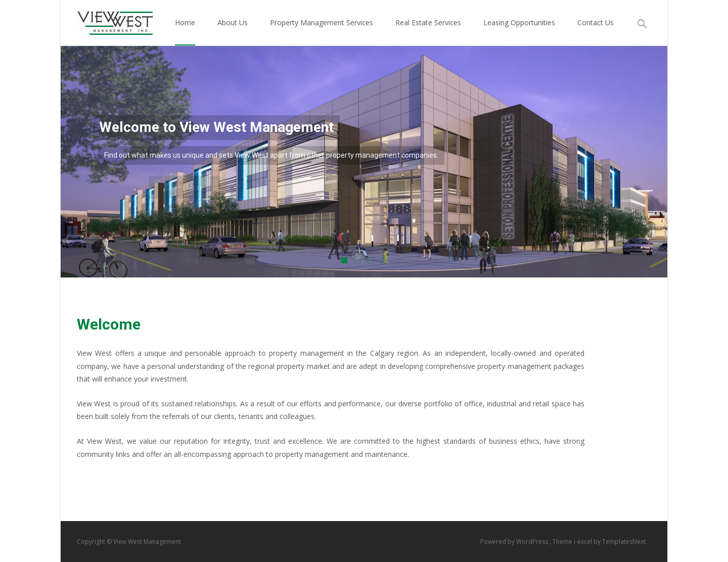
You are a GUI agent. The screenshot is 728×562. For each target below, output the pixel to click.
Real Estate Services (428, 32)
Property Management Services (322, 32)
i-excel (584, 542)
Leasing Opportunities (519, 32)
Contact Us (596, 32)
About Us (233, 32)
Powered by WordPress (515, 542)
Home (185, 32)
